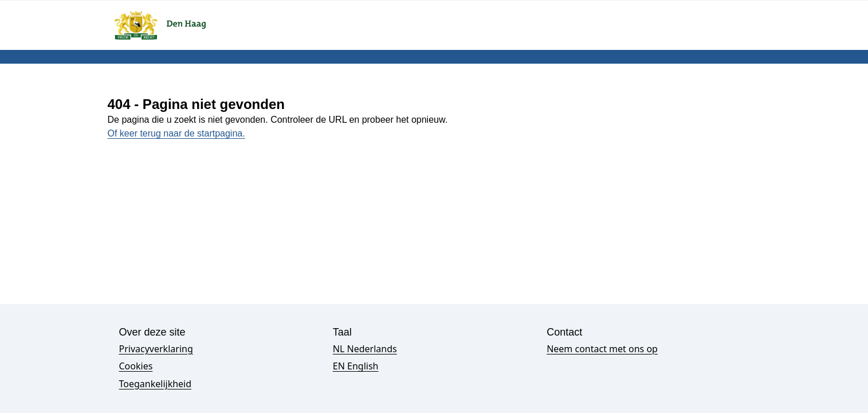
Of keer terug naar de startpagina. (176, 133)
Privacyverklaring (156, 349)
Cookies (136, 366)
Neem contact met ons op (602, 349)
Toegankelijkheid (156, 384)
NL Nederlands (365, 349)
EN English (356, 366)
